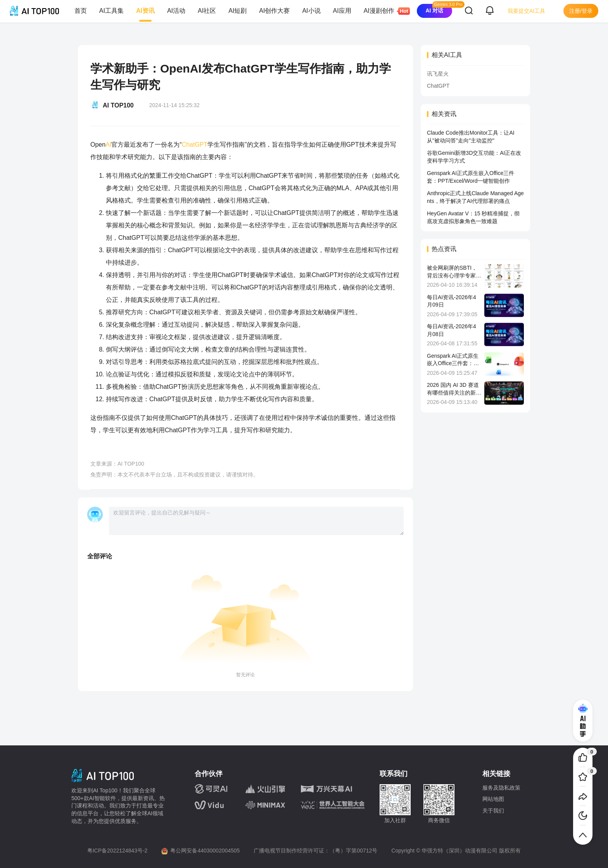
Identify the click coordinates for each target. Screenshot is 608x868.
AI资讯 (145, 11)
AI (108, 145)
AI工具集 (111, 11)
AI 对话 (434, 10)
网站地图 (493, 799)
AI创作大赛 (274, 11)
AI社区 (207, 11)
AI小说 (311, 11)
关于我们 (493, 811)
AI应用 (342, 11)
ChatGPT (195, 145)
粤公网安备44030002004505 (205, 851)
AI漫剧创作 (382, 11)
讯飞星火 (438, 74)
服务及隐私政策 (501, 788)
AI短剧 (237, 11)
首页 (81, 11)
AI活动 (176, 11)
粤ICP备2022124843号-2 (117, 851)
